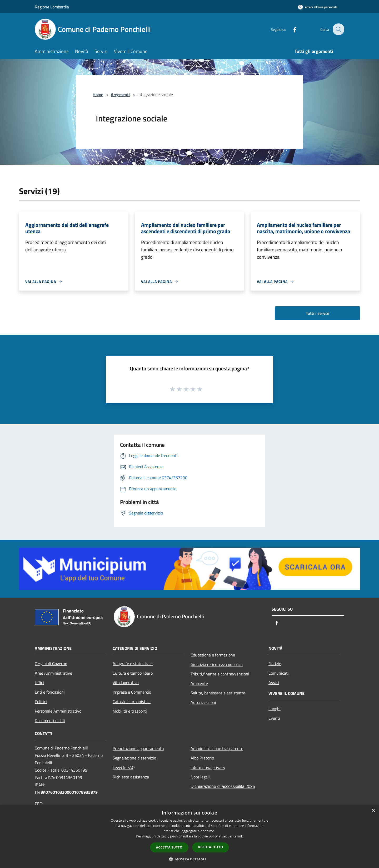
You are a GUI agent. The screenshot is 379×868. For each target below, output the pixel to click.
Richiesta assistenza (131, 777)
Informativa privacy (208, 767)
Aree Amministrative (53, 673)
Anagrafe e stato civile (133, 664)
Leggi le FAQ (124, 767)
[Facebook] (291, 29)
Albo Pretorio (202, 758)
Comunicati (279, 673)
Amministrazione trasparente (217, 748)
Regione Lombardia (52, 7)
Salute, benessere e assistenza (218, 693)
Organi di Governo (51, 664)
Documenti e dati (50, 720)
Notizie (275, 664)
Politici (41, 702)
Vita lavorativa (126, 683)
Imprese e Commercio (132, 692)
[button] (189, 859)
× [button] (373, 811)
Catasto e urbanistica (132, 702)
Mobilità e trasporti (130, 711)
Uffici (39, 683)
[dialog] (189, 837)
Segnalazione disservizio (134, 758)
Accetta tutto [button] (169, 847)
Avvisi (274, 683)
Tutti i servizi (318, 313)
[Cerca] (338, 29)
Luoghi (275, 709)
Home (98, 95)
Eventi (274, 718)
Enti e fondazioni (50, 692)
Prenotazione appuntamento (138, 748)
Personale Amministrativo (58, 711)
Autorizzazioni (203, 702)
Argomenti (120, 95)
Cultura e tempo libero (133, 673)
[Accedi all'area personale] (318, 7)
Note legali (200, 777)
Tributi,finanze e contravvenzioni (220, 674)
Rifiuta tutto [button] (211, 847)
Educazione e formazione (213, 655)
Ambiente (199, 683)
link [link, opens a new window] (240, 836)
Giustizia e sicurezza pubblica (217, 664)
